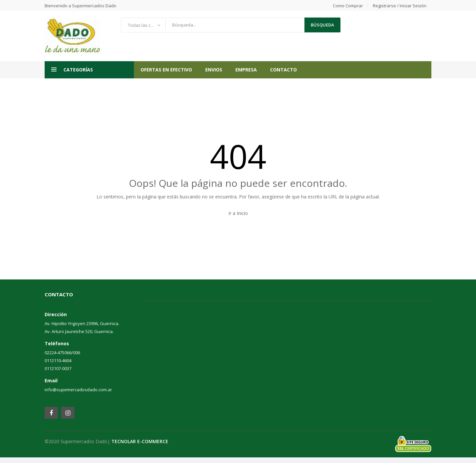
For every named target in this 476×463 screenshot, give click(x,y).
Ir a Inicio (238, 213)
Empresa (246, 70)
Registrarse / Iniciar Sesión (400, 6)
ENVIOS (214, 70)
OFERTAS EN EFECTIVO (166, 70)
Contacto (283, 70)
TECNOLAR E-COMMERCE (140, 441)
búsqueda (322, 25)
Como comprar (348, 6)
